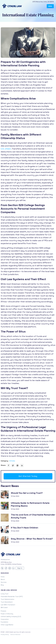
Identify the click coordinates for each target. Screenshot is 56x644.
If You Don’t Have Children (25, 528)
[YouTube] (10, 568)
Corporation (5, 619)
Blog (2, 585)
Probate (3, 611)
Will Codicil (4, 607)
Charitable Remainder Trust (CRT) (12, 596)
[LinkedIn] (13, 568)
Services (4, 582)
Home (3, 577)
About (3, 579)
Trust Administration (8, 599)
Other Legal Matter (7, 625)
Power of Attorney (7, 614)
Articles (12, 461)
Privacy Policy (5, 634)
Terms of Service (15, 634)
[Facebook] (6, 568)
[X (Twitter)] (2, 568)
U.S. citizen (6, 149)
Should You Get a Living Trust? (27, 493)
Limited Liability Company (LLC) (11, 616)
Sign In (20, 568)
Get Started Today (28, 476)
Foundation (4, 622)
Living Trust (5, 594)
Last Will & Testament (8, 605)
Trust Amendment (7, 602)
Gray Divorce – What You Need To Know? (32, 539)
